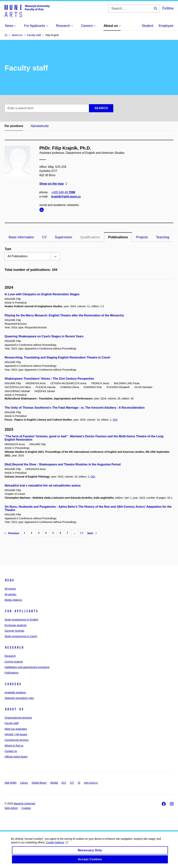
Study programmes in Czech (21, 636)
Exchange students (16, 625)
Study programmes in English (21, 620)
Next (92, 533)
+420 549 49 (63, 192)
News (9, 580)
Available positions (15, 693)
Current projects (14, 662)
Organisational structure (18, 718)
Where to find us (14, 746)
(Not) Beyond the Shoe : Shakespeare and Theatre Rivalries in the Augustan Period (63, 464)
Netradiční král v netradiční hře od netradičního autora (43, 486)
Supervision (63, 237)
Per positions (14, 126)
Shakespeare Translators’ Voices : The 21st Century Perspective (49, 379)
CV (44, 237)
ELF (64, 783)
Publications (118, 237)
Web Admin (11, 808)
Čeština (168, 8)
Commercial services (17, 740)
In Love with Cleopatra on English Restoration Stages (42, 294)
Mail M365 (11, 783)
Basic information (21, 237)
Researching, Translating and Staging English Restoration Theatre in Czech (57, 357)
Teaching (163, 237)
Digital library (39, 783)
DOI (115, 420)
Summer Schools (14, 631)
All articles (10, 594)
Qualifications (90, 237)
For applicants (21, 611)
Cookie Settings (57, 846)
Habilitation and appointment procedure (27, 667)
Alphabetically (40, 126)
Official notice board (16, 757)
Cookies (26, 808)
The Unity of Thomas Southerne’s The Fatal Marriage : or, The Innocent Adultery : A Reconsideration (75, 408)
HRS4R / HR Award (16, 734)
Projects (142, 237)
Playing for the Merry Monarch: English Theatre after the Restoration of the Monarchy (64, 315)
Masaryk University (24, 804)
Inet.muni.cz (91, 783)
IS (79, 783)
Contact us (11, 751)
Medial (54, 783)
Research (14, 648)
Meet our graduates (16, 729)
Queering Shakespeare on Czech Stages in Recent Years (44, 336)
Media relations (13, 600)
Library (24, 783)
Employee (166, 26)
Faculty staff (11, 723)
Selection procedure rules (19, 698)
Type (8, 249)
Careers (13, 684)
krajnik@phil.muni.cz (66, 197)
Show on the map (53, 184)
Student (147, 26)
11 (82, 533)
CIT (72, 783)
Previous (12, 533)
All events (10, 589)
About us (14, 709)
